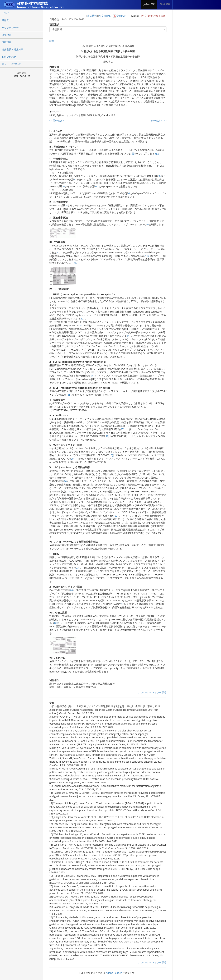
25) (122, 604)
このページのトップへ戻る (152, 692)
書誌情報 (92, 16)
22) (116, 516)
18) (107, 436)
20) (73, 459)
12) (83, 319)
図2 (75, 263)
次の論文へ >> (159, 120)
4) (75, 179)
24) (72, 590)
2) (158, 154)
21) (68, 491)
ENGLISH (165, 4)
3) (160, 176)
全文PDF (121, 16)
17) (123, 429)
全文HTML (105, 16)
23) (78, 568)
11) (147, 256)
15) (92, 376)
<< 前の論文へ (57, 120)
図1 (133, 154)
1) (156, 154)
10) (58, 252)
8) (66, 205)
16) (68, 395)
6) (96, 186)
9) (148, 224)
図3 (56, 623)
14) (128, 336)
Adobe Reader (114, 973)
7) (98, 186)
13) (80, 325)
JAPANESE (149, 4)
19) (111, 455)
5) (64, 186)
